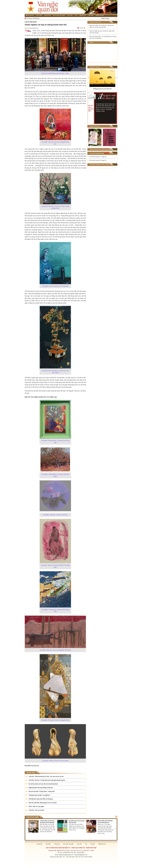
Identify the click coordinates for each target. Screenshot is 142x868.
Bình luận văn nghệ (59, 15)
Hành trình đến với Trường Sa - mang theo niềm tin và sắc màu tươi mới (102, 26)
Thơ (76, 15)
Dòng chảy (47, 15)
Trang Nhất (30, 15)
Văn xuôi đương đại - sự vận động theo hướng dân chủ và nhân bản (103, 37)
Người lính (83, 15)
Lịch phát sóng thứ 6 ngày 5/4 (98, 160)
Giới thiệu (39, 15)
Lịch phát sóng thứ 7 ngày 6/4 (98, 157)
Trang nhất (39, 844)
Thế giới (91, 15)
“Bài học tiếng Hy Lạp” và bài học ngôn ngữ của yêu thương (102, 32)
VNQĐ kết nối (100, 15)
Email (80, 28)
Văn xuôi (70, 15)
